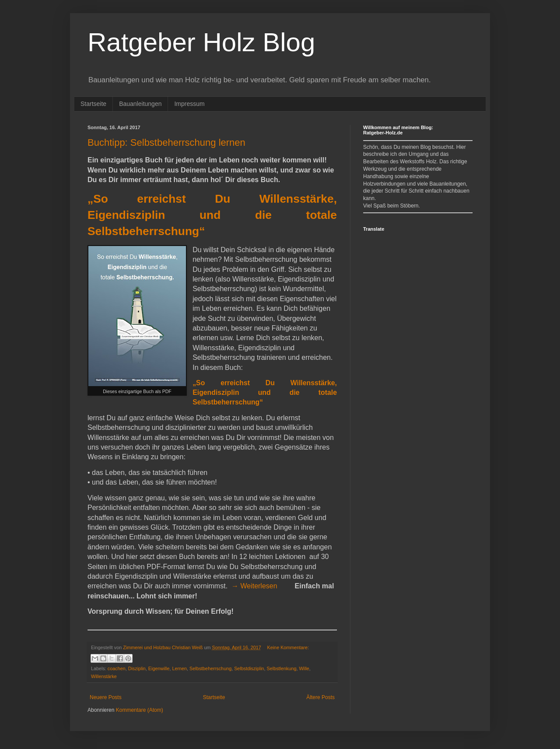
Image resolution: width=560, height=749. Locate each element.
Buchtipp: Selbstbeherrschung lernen (166, 142)
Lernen (179, 668)
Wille (304, 668)
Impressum (189, 104)
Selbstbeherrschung (210, 668)
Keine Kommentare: (288, 647)
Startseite (93, 104)
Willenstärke (104, 676)
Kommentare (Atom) (140, 710)
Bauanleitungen (140, 104)
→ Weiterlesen (254, 586)
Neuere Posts (106, 697)
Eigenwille (159, 668)
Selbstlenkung (282, 668)
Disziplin (137, 668)
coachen (117, 668)
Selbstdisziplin (249, 668)
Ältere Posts (320, 697)
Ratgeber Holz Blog (201, 42)
